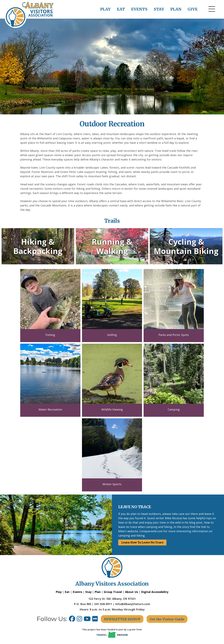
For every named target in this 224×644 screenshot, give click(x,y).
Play (59, 592)
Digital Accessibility (155, 592)
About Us (132, 592)
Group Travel (113, 592)
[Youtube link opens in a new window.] (88, 620)
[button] (212, 15)
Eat (67, 592)
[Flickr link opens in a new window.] (97, 620)
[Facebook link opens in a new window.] (72, 620)
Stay (88, 592)
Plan (98, 592)
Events (77, 592)
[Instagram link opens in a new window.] (80, 620)
